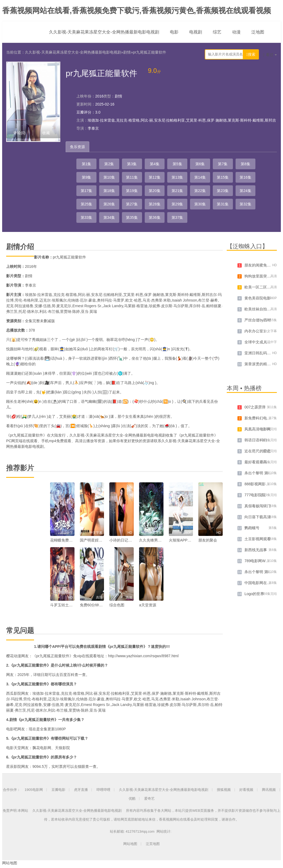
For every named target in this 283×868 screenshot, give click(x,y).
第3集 (132, 164)
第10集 (109, 177)
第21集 (177, 191)
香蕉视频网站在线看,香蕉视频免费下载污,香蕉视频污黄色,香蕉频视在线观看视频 (137, 11)
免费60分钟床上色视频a (100, 605)
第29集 (177, 204)
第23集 (223, 191)
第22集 (200, 191)
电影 (174, 32)
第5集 (177, 164)
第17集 (87, 191)
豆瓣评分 (84, 112)
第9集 (87, 177)
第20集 (155, 191)
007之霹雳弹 (255, 407)
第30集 (200, 204)
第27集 (132, 204)
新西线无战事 (256, 550)
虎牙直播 (81, 790)
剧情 (127, 52)
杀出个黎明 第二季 (260, 572)
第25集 (87, 204)
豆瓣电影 (58, 790)
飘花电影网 (42, 748)
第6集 (200, 164)
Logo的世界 (254, 594)
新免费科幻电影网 (259, 418)
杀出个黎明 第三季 (260, 473)
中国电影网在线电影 (261, 583)
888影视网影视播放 (261, 484)
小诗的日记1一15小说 (127, 540)
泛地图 (258, 32)
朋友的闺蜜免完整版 (261, 265)
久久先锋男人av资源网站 (160, 540)
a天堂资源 (148, 605)
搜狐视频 (224, 790)
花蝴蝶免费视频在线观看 (71, 540)
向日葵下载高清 (258, 517)
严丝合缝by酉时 (258, 320)
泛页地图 (153, 844)
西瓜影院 (14, 693)
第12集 (155, 177)
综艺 (217, 32)
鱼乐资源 (77, 147)
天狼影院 (62, 748)
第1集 (87, 164)
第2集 (109, 164)
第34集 (109, 217)
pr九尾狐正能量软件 (150, 52)
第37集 (177, 217)
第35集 (132, 217)
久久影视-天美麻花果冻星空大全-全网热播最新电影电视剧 (104, 32)
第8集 (245, 164)
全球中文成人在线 (259, 342)
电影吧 (12, 729)
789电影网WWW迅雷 (262, 561)
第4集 (155, 164)
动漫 (236, 32)
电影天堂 (14, 748)
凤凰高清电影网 (258, 429)
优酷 (132, 799)
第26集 (109, 204)
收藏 (46, 133)
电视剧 (196, 32)
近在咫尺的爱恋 (258, 451)
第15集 (223, 177)
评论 (19, 133)
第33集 (87, 217)
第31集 (223, 204)
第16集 (245, 177)
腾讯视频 (269, 790)
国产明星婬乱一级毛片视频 (102, 540)
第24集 (245, 191)
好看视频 (246, 790)
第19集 (132, 191)
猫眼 (81, 766)
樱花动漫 (14, 656)
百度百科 (67, 675)
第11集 (132, 177)
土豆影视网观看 (258, 539)
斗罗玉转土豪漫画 (65, 605)
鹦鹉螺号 (252, 528)
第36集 (155, 217)
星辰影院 (14, 766)
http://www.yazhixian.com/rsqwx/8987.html (143, 656)
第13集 (177, 177)
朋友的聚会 (208, 540)
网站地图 (130, 844)
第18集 (109, 191)
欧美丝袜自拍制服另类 (263, 309)
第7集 (223, 164)
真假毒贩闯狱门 (258, 506)
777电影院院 (255, 495)
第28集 (155, 204)
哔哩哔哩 (103, 790)
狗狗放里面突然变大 (261, 276)
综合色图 (117, 605)
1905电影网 (34, 790)
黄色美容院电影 (258, 298)
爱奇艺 (149, 799)
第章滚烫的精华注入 (261, 364)
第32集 (245, 204)
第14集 (200, 177)
